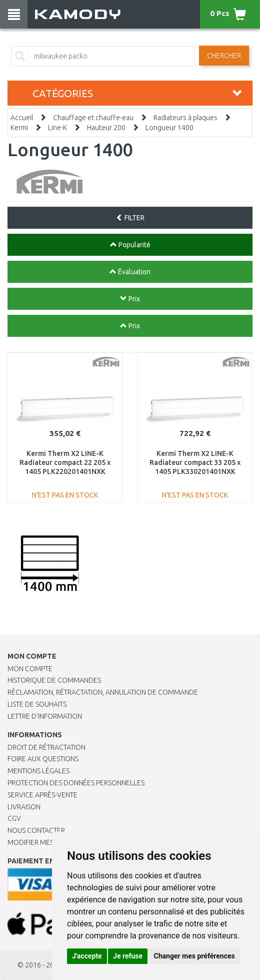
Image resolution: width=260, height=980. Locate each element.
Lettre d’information (45, 716)
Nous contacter (36, 830)
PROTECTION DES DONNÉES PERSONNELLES (76, 783)
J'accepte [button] (87, 956)
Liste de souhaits (37, 704)
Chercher (224, 56)
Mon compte (30, 669)
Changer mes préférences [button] (194, 956)
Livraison (24, 807)
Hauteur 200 (106, 128)
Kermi (19, 128)
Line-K (57, 128)
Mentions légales (38, 771)
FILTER (130, 218)
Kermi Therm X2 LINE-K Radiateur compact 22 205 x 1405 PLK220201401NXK (65, 462)
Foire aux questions (43, 759)
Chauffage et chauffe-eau (93, 118)
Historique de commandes (54, 680)
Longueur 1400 (169, 128)
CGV (14, 818)
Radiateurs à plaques (185, 118)
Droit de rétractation (46, 747)
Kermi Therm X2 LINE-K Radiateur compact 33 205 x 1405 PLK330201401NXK (195, 462)
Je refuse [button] (128, 956)
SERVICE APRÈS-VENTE (42, 795)
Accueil (22, 118)
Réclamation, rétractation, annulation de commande (103, 692)
